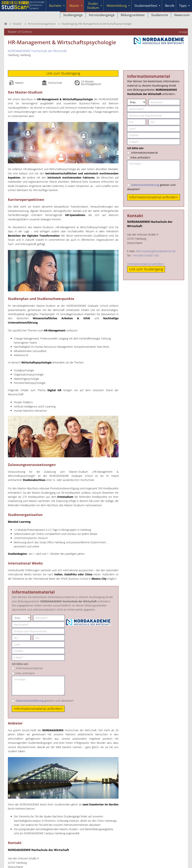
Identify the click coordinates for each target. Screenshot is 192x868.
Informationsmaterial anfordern (145, 264)
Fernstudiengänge (102, 15)
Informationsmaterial (29, 668)
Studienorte (160, 15)
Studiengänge (73, 15)
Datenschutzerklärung (30, 701)
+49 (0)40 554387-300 (146, 255)
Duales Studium (93, 6)
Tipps (183, 6)
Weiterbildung (117, 6)
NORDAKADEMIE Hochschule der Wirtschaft (37, 51)
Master (74, 6)
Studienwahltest (146, 6)
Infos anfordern (25, 673)
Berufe (170, 6)
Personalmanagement (42, 24)
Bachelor (55, 6)
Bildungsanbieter (133, 15)
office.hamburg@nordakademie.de (156, 251)
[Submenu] (64, 6)
